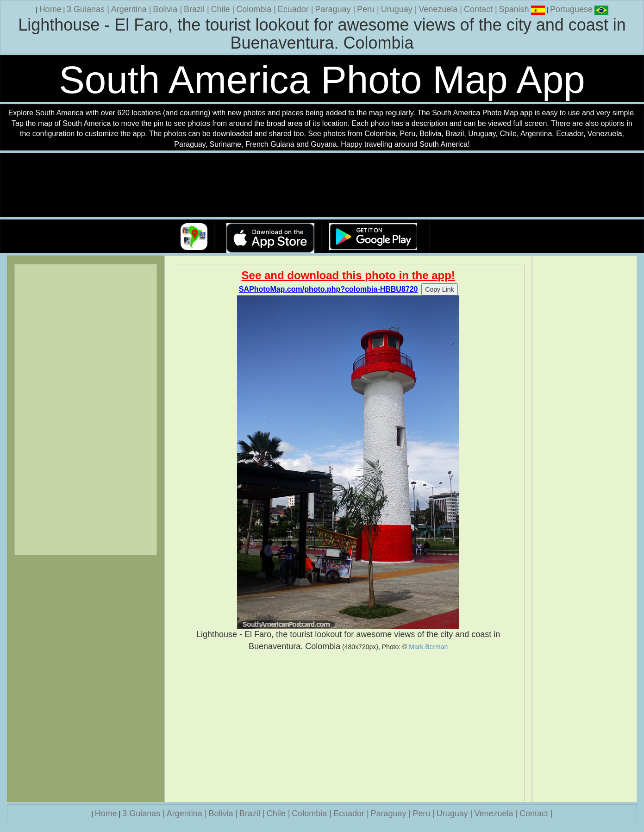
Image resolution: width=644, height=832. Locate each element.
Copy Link (439, 289)
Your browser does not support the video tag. (322, 185)
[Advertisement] (348, 727)
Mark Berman (428, 647)
